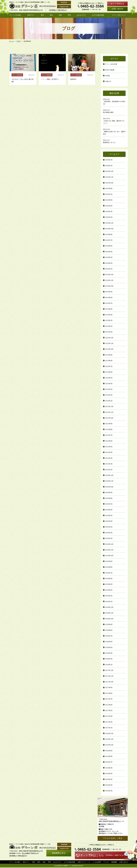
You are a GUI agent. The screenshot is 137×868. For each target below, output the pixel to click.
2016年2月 (109, 791)
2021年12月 (109, 406)
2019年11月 (109, 550)
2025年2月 (109, 211)
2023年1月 (109, 332)
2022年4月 (109, 384)
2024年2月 (109, 263)
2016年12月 (109, 733)
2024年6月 (109, 246)
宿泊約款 (64, 3)
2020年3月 (109, 527)
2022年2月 (109, 395)
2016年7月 (109, 762)
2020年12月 (109, 475)
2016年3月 (109, 785)
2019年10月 (109, 555)
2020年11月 (109, 481)
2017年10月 (109, 682)
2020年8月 (109, 498)
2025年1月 (109, 217)
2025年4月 (109, 206)
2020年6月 (109, 510)
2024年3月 (109, 257)
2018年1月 (109, 665)
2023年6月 (109, 309)
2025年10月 (109, 183)
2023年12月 (109, 274)
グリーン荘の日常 (111, 64)
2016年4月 (109, 779)
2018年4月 (109, 653)
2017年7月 (109, 699)
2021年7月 (109, 435)
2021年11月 (109, 412)
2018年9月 (109, 624)
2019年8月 (109, 567)
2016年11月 (109, 739)
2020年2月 (109, 533)
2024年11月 (109, 223)
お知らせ (108, 81)
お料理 (107, 76)
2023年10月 (109, 286)
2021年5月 (109, 447)
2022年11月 (109, 343)
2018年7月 (109, 636)
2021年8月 (109, 429)
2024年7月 (109, 240)
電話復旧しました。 (110, 142)
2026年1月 (109, 166)
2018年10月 (109, 619)
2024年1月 (109, 269)
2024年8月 (109, 234)
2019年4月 (109, 590)
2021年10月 (109, 418)
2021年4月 (109, 452)
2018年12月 (109, 607)
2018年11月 (109, 613)
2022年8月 (109, 361)
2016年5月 (109, 773)
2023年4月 (109, 315)
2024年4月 (109, 252)
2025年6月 (109, 200)
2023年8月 (109, 297)
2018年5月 (109, 647)
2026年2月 (109, 160)
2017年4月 (109, 716)
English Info (64, 7)
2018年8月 (109, 630)
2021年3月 (109, 458)
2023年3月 (109, 320)
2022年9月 (109, 355)
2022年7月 (109, 366)
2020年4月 (109, 521)
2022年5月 (109, 378)
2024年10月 (109, 229)
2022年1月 (109, 401)
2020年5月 (109, 515)
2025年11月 (109, 177)
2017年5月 (109, 710)
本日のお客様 (110, 70)
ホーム (11, 41)
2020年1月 (109, 538)
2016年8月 (109, 756)
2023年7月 (109, 303)
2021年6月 (109, 441)
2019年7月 (109, 573)
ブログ (18, 41)
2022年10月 (109, 349)
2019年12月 (109, 544)
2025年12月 (109, 171)
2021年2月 (109, 464)
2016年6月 (109, 768)
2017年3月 (109, 722)
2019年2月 (109, 596)
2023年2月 (109, 326)
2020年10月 (109, 487)
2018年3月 (109, 659)
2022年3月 (109, 389)
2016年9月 (109, 751)
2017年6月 (109, 705)
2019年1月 (109, 601)
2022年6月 (109, 372)
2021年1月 (109, 470)
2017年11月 (109, 676)
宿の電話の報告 (108, 112)
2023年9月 (109, 292)
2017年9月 (109, 687)
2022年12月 (109, 338)
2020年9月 (109, 492)
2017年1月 (109, 728)
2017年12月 (109, 670)
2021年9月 (109, 424)
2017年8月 (109, 693)
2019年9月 (109, 561)
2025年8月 (109, 188)
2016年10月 (109, 745)
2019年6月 (109, 578)
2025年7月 (109, 194)
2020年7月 (109, 504)
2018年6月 (109, 642)
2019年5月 (109, 584)
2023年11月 (109, 280)
